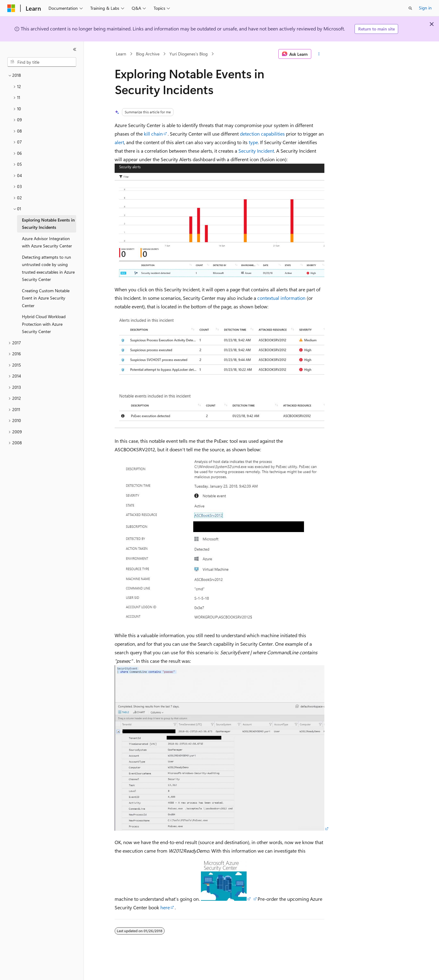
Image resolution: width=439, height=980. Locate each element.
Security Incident (256, 151)
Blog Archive (148, 54)
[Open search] (410, 8)
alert (119, 142)
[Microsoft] (11, 8)
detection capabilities (262, 134)
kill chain (153, 134)
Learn (121, 54)
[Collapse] (75, 49)
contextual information (281, 298)
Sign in (425, 8)
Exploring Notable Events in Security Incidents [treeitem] (48, 224)
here (165, 907)
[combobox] (42, 62)
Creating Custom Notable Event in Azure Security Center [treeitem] (46, 298)
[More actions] (319, 54)
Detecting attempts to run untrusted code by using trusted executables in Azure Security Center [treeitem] (48, 268)
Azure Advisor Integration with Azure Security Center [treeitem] (47, 242)
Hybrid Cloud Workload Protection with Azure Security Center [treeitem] (44, 324)
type (253, 142)
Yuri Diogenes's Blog (189, 54)
